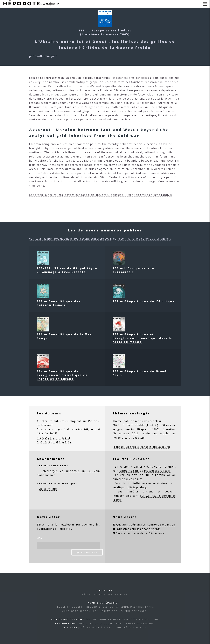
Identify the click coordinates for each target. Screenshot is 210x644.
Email (40, 538)
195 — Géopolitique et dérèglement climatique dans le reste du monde (143, 336)
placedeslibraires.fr (157, 471)
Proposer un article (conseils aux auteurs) (141, 447)
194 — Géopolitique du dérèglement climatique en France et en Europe (62, 373)
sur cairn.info (133, 479)
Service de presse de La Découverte (140, 533)
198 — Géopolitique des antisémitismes (59, 301)
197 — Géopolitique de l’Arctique (144, 299)
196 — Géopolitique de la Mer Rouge (64, 334)
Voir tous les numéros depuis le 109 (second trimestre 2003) (71, 239)
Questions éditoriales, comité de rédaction (146, 524)
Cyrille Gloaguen (46, 56)
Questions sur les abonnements (139, 529)
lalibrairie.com (129, 471)
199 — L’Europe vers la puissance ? (133, 268)
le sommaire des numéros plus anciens (144, 239)
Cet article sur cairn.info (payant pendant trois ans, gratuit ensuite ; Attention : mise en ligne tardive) (101, 195)
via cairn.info (48, 489)
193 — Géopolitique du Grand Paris (140, 371)
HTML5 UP (139, 628)
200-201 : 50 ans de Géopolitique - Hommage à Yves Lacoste (67, 268)
